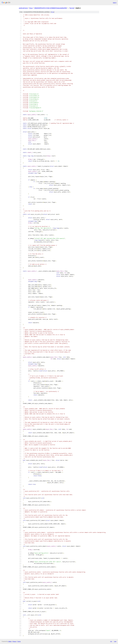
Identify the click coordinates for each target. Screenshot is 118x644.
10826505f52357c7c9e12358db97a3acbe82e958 (50, 8)
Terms (19, 641)
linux (31, 8)
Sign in (115, 3)
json (115, 641)
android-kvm (23, 8)
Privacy (14, 641)
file (52, 12)
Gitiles (10, 641)
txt (111, 641)
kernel (72, 8)
